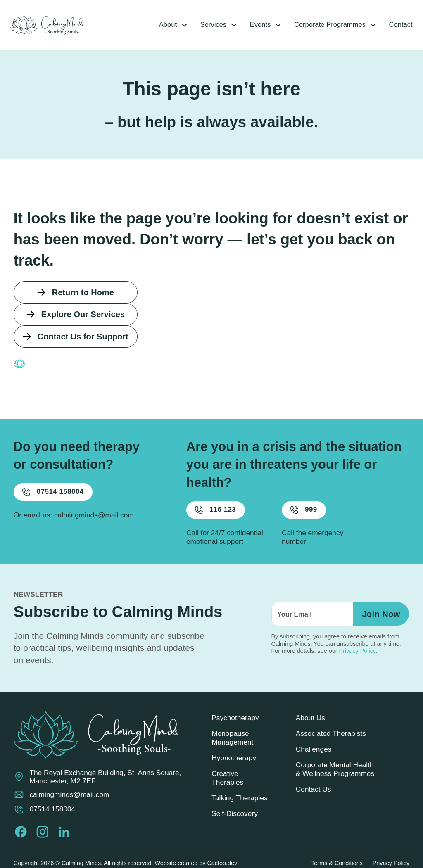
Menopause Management (232, 743)
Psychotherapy (235, 723)
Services (203, 25)
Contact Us (314, 795)
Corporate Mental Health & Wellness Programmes (335, 775)
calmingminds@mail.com (94, 520)
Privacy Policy (357, 657)
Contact (397, 25)
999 (305, 515)
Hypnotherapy (234, 763)
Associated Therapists (331, 739)
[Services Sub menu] (225, 25)
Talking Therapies (240, 803)
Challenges (314, 754)
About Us (310, 723)
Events (252, 25)
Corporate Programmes (324, 25)
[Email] (310, 620)
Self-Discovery (235, 819)
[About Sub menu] (174, 25)
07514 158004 (55, 497)
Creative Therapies (227, 783)
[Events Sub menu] (270, 25)
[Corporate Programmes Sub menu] (369, 25)
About (156, 25)
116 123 (217, 515)
